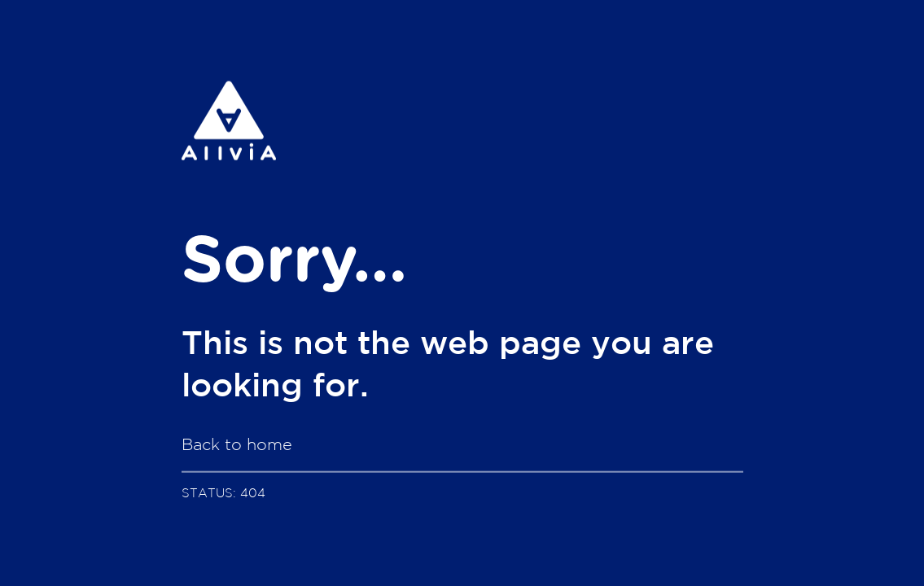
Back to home (237, 444)
